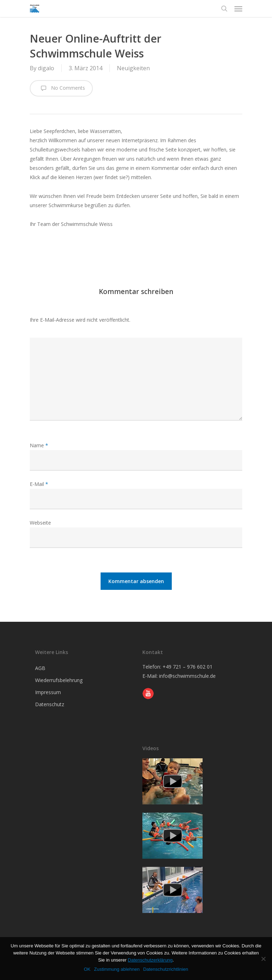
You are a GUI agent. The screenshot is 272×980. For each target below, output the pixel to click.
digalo (46, 68)
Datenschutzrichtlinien (166, 969)
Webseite (40, 523)
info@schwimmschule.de (187, 676)
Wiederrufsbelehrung (59, 680)
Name (39, 445)
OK (87, 969)
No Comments (61, 88)
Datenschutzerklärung (150, 960)
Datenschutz (50, 704)
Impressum (48, 692)
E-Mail (39, 484)
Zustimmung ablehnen (117, 969)
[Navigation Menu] (238, 9)
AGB (40, 668)
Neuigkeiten (133, 68)
